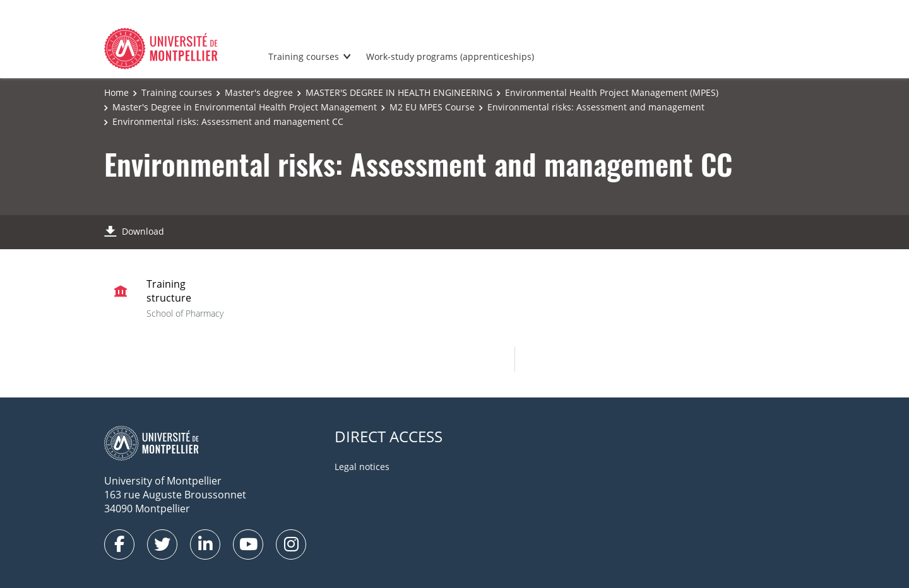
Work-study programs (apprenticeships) (450, 56)
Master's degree (259, 92)
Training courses (304, 56)
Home (116, 92)
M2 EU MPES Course (432, 107)
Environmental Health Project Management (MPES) (612, 92)
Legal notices (362, 467)
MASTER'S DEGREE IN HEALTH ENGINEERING (399, 92)
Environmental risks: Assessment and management (596, 107)
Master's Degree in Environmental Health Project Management (245, 107)
